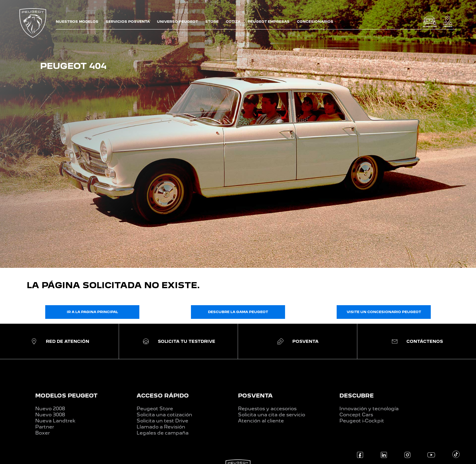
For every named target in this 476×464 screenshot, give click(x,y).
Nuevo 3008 (50, 415)
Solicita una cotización (164, 415)
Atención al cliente (261, 421)
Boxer (42, 433)
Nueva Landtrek (55, 421)
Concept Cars (356, 415)
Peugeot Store (155, 409)
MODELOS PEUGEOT (66, 396)
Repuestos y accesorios (267, 409)
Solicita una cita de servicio (272, 415)
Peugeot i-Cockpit (362, 421)
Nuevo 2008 (50, 409)
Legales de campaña (163, 433)
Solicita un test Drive (162, 421)
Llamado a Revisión (161, 427)
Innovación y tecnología (369, 409)
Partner (45, 427)
